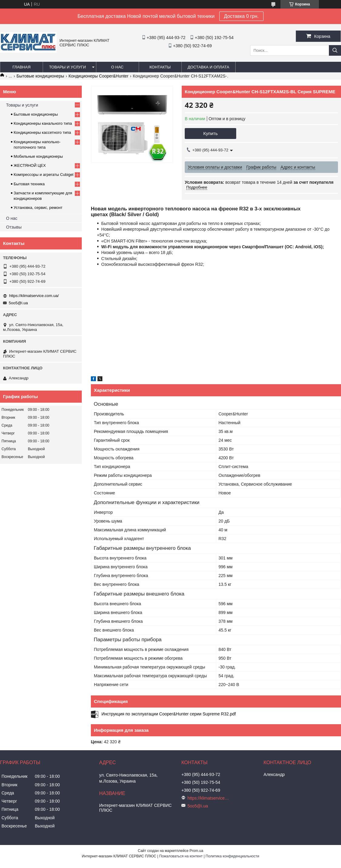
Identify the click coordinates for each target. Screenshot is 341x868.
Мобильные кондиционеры (38, 156)
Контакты (160, 67)
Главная (22, 67)
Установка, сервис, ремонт (38, 208)
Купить (210, 133)
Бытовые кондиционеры (40, 76)
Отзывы (14, 227)
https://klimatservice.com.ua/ (34, 296)
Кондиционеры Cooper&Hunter (98, 76)
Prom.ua (196, 851)
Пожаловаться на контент (181, 856)
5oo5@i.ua (18, 303)
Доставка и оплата (209, 67)
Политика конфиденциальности (232, 856)
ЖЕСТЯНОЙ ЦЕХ (30, 165)
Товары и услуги (68, 67)
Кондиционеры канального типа (43, 123)
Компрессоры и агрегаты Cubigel (44, 175)
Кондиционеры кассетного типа (42, 132)
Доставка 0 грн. (242, 16)
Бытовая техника (29, 184)
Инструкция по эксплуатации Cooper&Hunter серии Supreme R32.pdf (169, 714)
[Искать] (335, 50)
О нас (117, 67)
